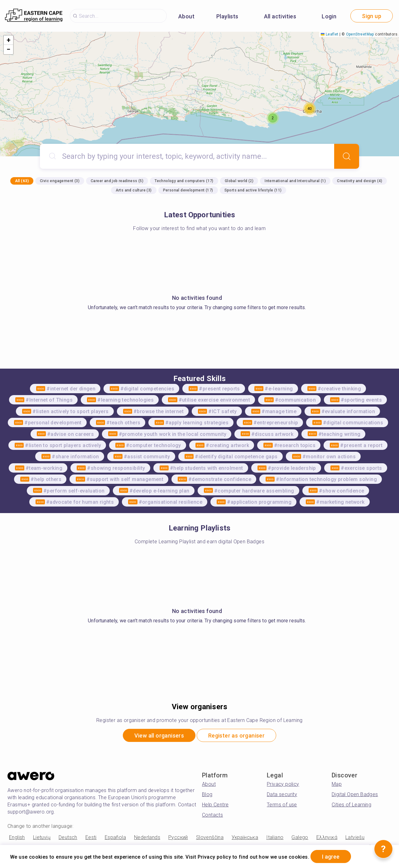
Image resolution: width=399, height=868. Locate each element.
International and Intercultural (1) (295, 181)
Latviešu (355, 837)
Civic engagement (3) (60, 181)
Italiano (275, 837)
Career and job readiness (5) (117, 181)
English (17, 837)
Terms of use (282, 805)
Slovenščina (210, 837)
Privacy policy (283, 784)
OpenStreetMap (360, 34)
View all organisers (159, 736)
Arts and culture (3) (134, 190)
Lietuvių (42, 837)
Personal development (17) (188, 190)
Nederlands (147, 837)
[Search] (347, 156)
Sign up (372, 16)
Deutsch (68, 837)
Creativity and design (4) (360, 181)
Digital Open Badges (355, 794)
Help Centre (215, 805)
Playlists (227, 16)
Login (329, 16)
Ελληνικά (327, 837)
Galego (300, 837)
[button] (273, 118)
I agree (331, 857)
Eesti (91, 837)
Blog (207, 794)
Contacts (212, 815)
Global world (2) (239, 181)
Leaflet (329, 34)
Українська (245, 837)
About (186, 16)
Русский (178, 837)
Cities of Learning (351, 805)
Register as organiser (236, 736)
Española (115, 837)
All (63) (22, 181)
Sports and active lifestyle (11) (253, 190)
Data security (282, 794)
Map (337, 784)
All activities (280, 16)
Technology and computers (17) (184, 181)
